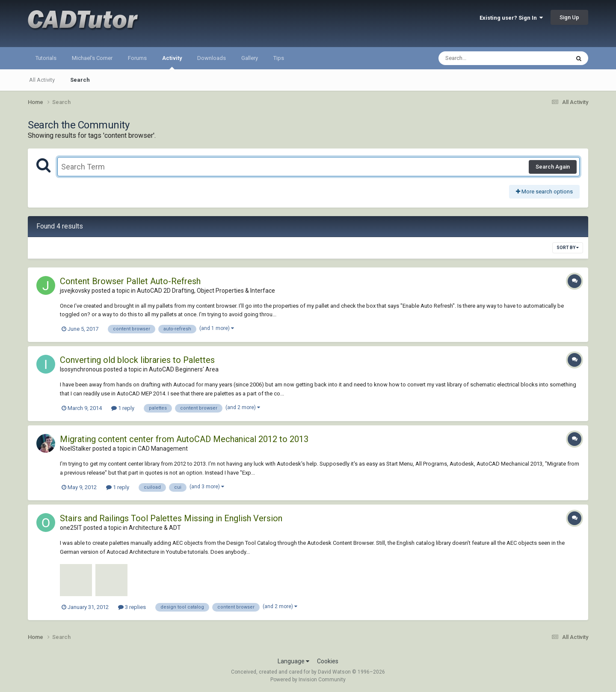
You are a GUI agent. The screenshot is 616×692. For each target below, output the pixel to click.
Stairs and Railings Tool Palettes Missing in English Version (171, 518)
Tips (279, 58)
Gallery (250, 58)
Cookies (328, 661)
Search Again (553, 167)
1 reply (123, 408)
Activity (172, 62)
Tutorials (46, 58)
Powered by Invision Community (308, 680)
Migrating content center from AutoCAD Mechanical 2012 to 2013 (184, 439)
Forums (137, 58)
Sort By (568, 248)
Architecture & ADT (155, 528)
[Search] (482, 58)
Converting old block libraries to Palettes (137, 360)
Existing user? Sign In (511, 18)
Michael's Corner (92, 58)
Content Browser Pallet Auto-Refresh (130, 281)
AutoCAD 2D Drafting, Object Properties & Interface (206, 291)
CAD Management (163, 448)
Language (293, 661)
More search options (544, 192)
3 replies (132, 607)
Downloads (212, 58)
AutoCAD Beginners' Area (184, 369)
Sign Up (569, 17)
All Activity (42, 80)
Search (80, 80)
